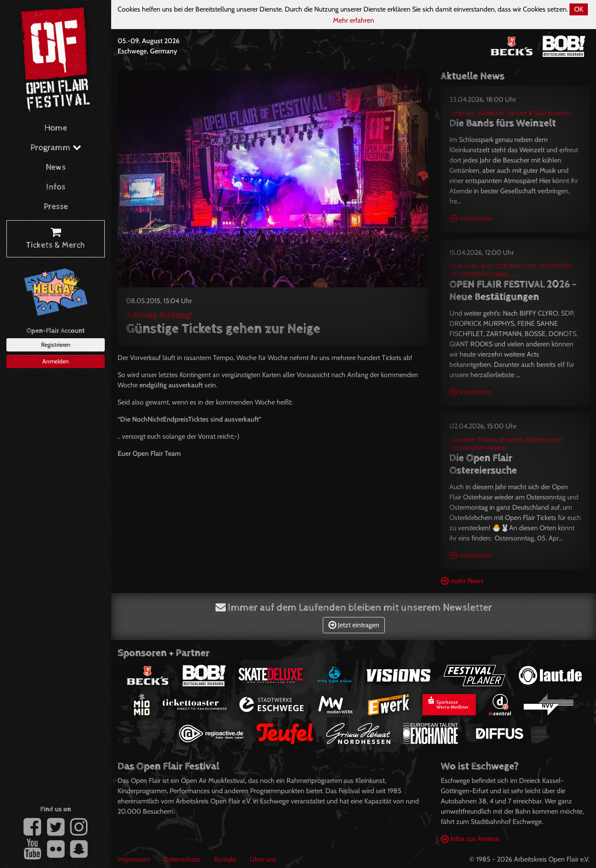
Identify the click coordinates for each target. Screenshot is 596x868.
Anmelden (56, 361)
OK (579, 9)
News (56, 167)
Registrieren (56, 345)
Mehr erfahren (354, 20)
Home (56, 128)
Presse (56, 207)
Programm (56, 148)
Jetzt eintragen (354, 625)
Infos (56, 187)
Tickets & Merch (56, 239)
